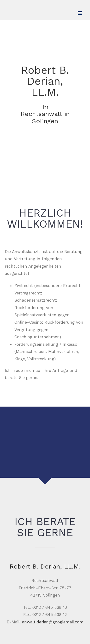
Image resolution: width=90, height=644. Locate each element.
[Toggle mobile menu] (80, 13)
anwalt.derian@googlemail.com (53, 622)
